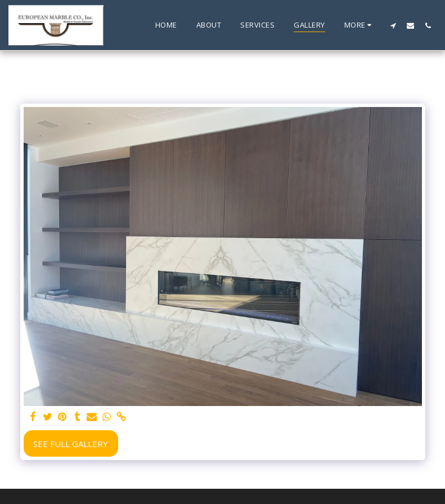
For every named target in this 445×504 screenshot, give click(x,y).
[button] (393, 25)
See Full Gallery (71, 444)
